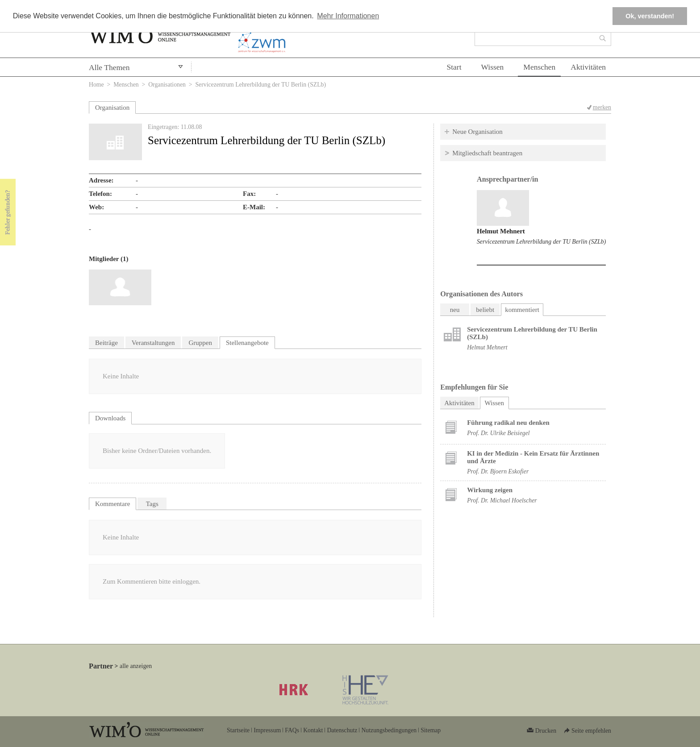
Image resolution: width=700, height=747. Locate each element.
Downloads (110, 418)
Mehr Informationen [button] (348, 16)
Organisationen (167, 85)
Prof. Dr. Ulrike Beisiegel (498, 433)
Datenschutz (342, 730)
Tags (152, 504)
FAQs (292, 730)
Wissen (493, 67)
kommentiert (522, 310)
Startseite (238, 730)
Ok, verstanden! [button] (650, 16)
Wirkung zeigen (490, 490)
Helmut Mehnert (501, 231)
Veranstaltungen (153, 343)
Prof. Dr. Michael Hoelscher (502, 500)
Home (96, 85)
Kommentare (112, 504)
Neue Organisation (477, 132)
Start (454, 67)
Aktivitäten (588, 67)
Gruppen (200, 343)
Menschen (539, 67)
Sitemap (431, 730)
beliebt (485, 310)
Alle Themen (109, 67)
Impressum (267, 730)
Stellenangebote (247, 343)
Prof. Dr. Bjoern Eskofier (498, 471)
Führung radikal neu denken (508, 423)
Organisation (112, 108)
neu (455, 310)
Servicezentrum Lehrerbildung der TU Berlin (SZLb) (541, 242)
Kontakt (313, 730)
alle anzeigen (136, 666)
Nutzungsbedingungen (389, 730)
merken (602, 107)
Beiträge (106, 343)
